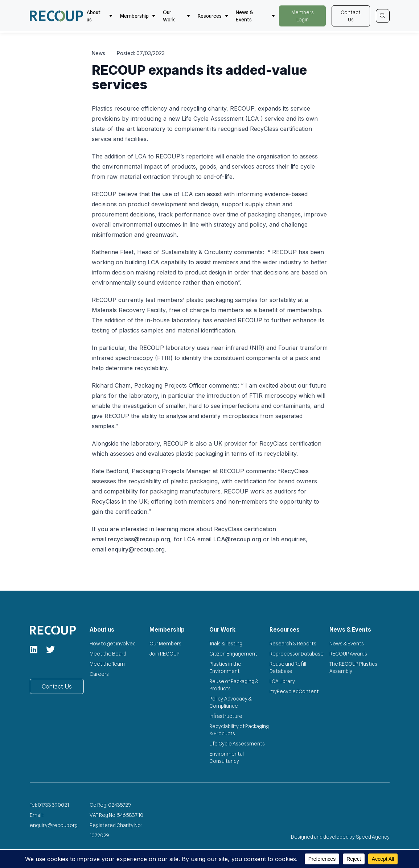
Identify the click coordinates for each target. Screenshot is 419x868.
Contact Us (351, 16)
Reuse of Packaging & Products (234, 685)
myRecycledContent (294, 691)
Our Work (177, 16)
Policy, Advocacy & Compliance (231, 702)
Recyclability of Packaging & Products (239, 730)
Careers (99, 674)
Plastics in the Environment (225, 667)
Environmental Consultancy (227, 757)
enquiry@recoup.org (136, 549)
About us (100, 16)
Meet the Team (107, 664)
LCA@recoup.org (237, 539)
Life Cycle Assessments (237, 744)
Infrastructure (226, 716)
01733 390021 (53, 805)
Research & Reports (293, 644)
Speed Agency (373, 837)
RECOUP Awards (348, 654)
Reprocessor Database (297, 654)
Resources (213, 16)
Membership (138, 16)
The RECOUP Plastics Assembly (353, 667)
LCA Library (282, 681)
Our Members (165, 644)
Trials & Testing (226, 644)
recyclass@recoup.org (139, 539)
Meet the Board (108, 654)
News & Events (256, 16)
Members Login (303, 16)
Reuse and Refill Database (288, 667)
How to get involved (113, 644)
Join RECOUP (165, 654)
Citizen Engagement (233, 654)
